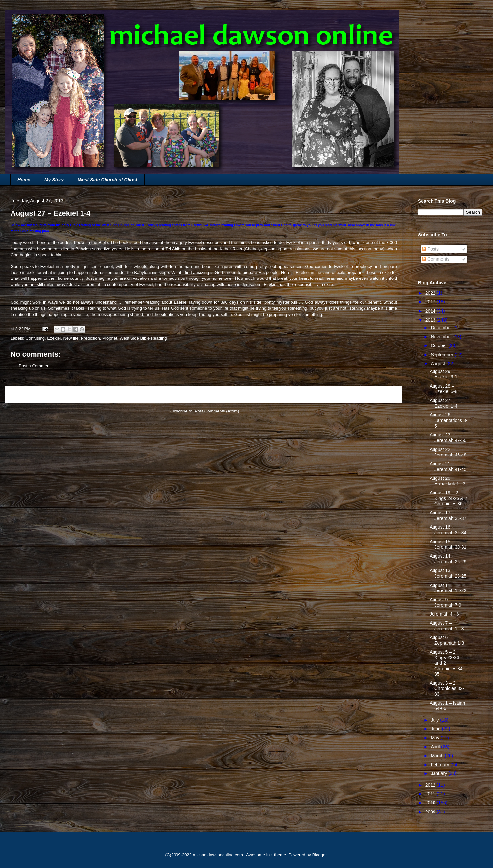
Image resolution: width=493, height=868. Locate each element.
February (440, 765)
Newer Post (24, 394)
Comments (436, 259)
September (442, 355)
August (438, 364)
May (435, 738)
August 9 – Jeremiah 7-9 (446, 602)
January (439, 773)
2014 (431, 311)
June (436, 729)
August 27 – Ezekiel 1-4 (443, 403)
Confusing (35, 338)
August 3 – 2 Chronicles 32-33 (447, 689)
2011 (431, 794)
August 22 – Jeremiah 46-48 (448, 452)
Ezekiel (54, 338)
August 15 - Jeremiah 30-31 (448, 544)
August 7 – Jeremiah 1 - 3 (447, 626)
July (435, 720)
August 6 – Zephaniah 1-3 (447, 640)
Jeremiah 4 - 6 (444, 614)
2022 (431, 293)
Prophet (110, 338)
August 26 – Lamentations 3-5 (448, 420)
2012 (431, 785)
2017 (431, 302)
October (439, 345)
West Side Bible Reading (143, 338)
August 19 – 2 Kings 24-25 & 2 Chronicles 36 (448, 498)
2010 (431, 803)
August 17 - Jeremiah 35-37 (448, 515)
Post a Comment (35, 366)
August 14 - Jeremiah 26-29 (448, 559)
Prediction (90, 338)
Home (24, 180)
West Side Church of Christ (108, 180)
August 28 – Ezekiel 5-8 (443, 389)
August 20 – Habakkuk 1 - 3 (447, 481)
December (442, 328)
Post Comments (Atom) (217, 411)
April (436, 747)
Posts (430, 249)
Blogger (319, 855)
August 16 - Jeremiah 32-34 (448, 530)
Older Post (385, 394)
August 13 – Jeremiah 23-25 (448, 573)
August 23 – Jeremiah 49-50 (448, 438)
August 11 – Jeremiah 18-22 (448, 588)
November (442, 337)
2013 (431, 320)
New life (71, 338)
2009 (431, 812)
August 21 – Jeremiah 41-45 (448, 467)
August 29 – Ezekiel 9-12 (445, 374)
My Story (54, 180)
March (438, 756)
